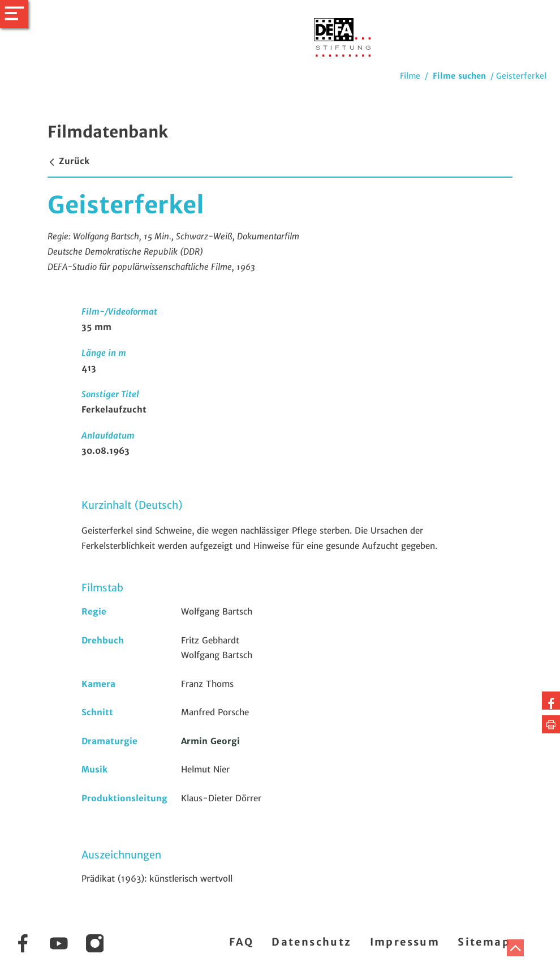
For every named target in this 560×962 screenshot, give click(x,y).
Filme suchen (459, 76)
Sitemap (484, 942)
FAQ (241, 942)
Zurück (68, 161)
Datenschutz (311, 942)
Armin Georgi (210, 741)
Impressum (405, 942)
